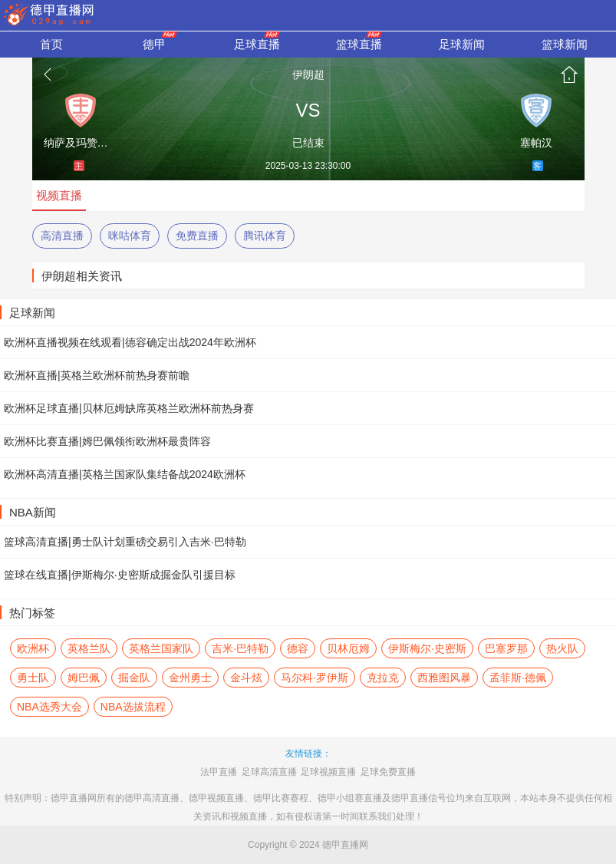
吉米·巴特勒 (240, 648)
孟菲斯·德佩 (518, 678)
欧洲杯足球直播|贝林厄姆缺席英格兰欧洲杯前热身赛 (129, 408)
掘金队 (134, 678)
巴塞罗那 (506, 648)
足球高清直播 (269, 772)
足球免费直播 (388, 772)
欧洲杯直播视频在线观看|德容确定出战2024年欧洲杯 (130, 342)
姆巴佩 (84, 678)
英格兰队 (89, 648)
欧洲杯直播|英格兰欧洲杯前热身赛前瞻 (97, 375)
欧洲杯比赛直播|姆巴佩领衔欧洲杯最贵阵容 (107, 441)
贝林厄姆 (348, 648)
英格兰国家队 (161, 648)
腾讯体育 (265, 236)
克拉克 (383, 678)
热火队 (562, 648)
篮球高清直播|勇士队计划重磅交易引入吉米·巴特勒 (125, 542)
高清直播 (62, 236)
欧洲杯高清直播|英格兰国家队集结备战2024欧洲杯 (125, 474)
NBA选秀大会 (49, 707)
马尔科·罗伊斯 (315, 678)
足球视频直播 (328, 772)
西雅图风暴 (444, 678)
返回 (48, 74)
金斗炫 (246, 678)
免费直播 (197, 236)
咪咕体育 (130, 236)
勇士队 (33, 678)
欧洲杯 (33, 648)
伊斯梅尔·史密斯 (427, 648)
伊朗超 (308, 74)
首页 (569, 74)
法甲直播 (219, 772)
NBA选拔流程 (133, 707)
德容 (298, 648)
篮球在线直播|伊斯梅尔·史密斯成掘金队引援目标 (120, 575)
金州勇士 (190, 678)
